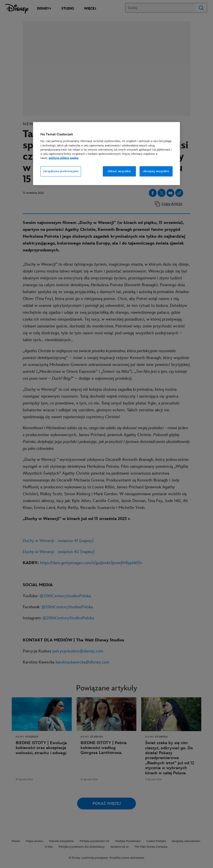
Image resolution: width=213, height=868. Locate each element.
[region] (106, 153)
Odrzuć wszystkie (119, 171)
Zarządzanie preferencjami (61, 171)
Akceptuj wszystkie (156, 171)
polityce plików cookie (64, 158)
